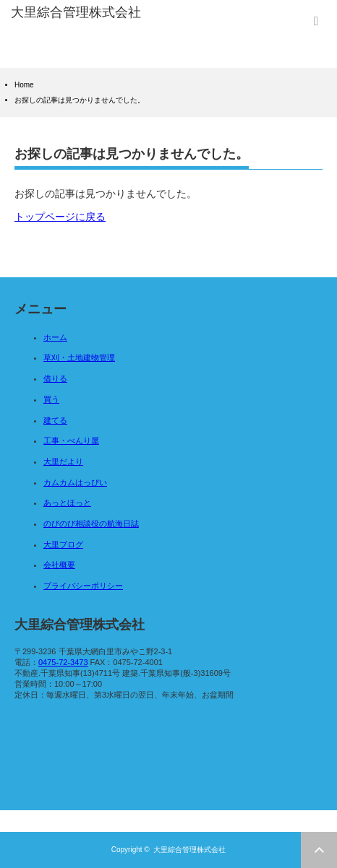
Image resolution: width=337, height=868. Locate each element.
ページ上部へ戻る (319, 850)
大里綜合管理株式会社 (189, 850)
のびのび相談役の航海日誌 (91, 524)
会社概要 (59, 565)
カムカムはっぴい (75, 482)
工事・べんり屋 (71, 440)
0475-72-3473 (63, 662)
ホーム (55, 337)
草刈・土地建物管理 (79, 357)
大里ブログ (63, 544)
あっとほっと (67, 503)
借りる (55, 378)
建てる (55, 420)
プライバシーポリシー (83, 586)
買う (51, 399)
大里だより (63, 461)
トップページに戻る (60, 217)
